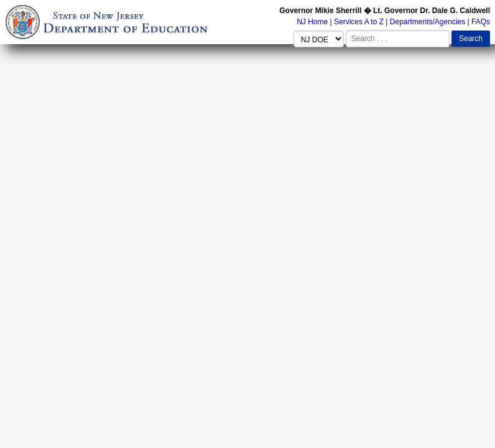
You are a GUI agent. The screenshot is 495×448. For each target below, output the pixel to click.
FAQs (481, 22)
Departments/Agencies (428, 22)
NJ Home (312, 22)
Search (471, 39)
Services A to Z (359, 22)
